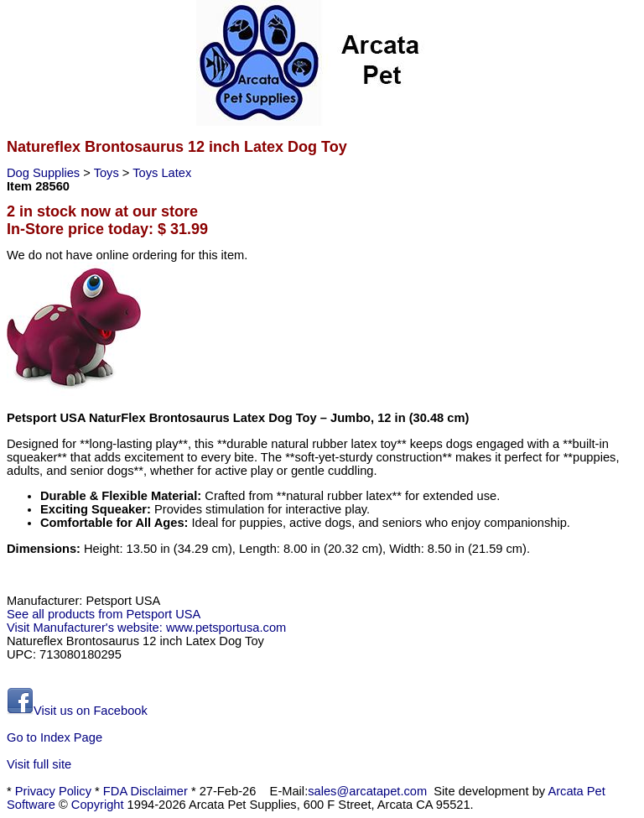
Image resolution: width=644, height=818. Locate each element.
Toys (108, 173)
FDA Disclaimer (145, 791)
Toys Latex (162, 173)
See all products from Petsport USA (104, 614)
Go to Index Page (55, 737)
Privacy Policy (53, 791)
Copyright (98, 805)
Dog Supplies (45, 173)
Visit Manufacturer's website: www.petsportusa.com (146, 628)
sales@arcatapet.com (367, 791)
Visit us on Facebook (77, 711)
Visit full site (39, 764)
